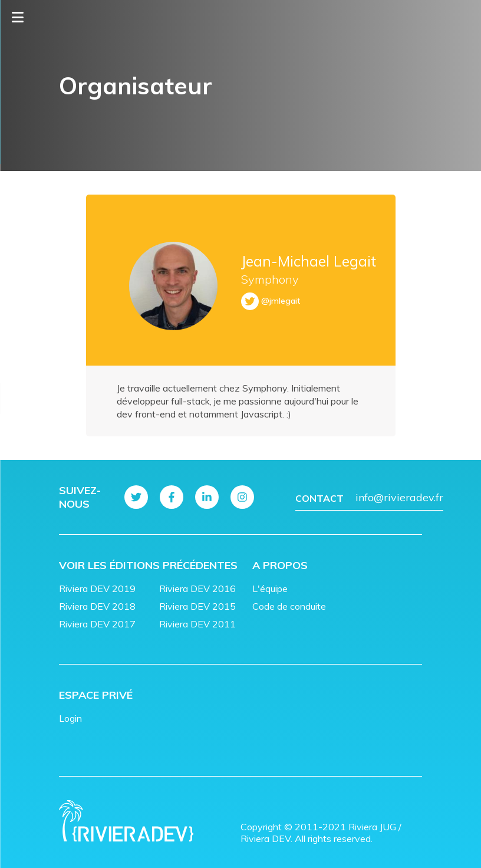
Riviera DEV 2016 (197, 588)
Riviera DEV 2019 (97, 588)
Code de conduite (289, 606)
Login (70, 718)
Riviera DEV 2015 (197, 606)
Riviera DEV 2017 (97, 624)
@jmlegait (281, 301)
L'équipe (270, 588)
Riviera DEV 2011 (197, 624)
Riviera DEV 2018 (97, 606)
